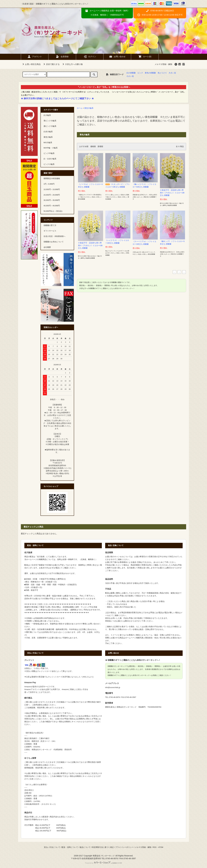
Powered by (103, 863)
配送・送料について (70, 847)
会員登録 (62, 57)
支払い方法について (52, 847)
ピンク (140, 73)
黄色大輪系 (89, 108)
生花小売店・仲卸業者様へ (54, 236)
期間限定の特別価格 (52, 179)
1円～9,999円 (49, 184)
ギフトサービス (50, 231)
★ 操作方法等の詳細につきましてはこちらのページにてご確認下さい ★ (57, 98)
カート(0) (145, 57)
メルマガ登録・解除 (163, 64)
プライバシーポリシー (124, 847)
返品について (85, 847)
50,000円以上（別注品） (54, 211)
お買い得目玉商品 (31, 64)
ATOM (161, 847)
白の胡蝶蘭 (131, 73)
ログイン (90, 57)
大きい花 (172, 73)
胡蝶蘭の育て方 (50, 225)
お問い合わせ (117, 57)
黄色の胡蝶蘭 (150, 73)
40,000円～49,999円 (52, 206)
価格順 (93, 147)
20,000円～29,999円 (52, 195)
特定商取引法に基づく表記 (103, 847)
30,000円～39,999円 (52, 200)
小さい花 (130, 76)
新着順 (100, 147)
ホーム (80, 108)
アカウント (35, 57)
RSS (155, 847)
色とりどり (162, 73)
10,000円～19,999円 (52, 189)
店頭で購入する (51, 64)
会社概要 (47, 247)
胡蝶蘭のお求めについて (54, 242)
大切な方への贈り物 (72, 64)
